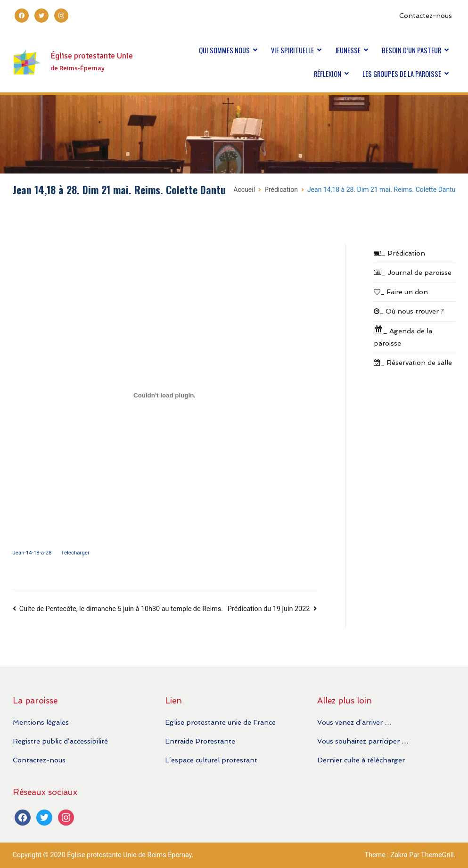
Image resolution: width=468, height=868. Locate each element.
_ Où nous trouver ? (409, 311)
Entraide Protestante (200, 741)
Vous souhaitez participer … (363, 741)
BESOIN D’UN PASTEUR (411, 50)
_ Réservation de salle (413, 362)
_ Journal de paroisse (413, 272)
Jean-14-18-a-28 (32, 553)
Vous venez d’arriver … (354, 722)
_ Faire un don (401, 292)
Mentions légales (41, 722)
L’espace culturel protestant (211, 760)
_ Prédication (399, 253)
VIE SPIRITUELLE (292, 50)
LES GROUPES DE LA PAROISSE (402, 74)
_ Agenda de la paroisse (403, 336)
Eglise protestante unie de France (220, 722)
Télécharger (75, 553)
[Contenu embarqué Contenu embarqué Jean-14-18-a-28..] (165, 395)
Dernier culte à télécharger (361, 760)
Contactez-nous (426, 15)
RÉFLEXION (328, 74)
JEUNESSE (348, 50)
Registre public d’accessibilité (60, 741)
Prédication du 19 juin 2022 (269, 609)
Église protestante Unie (92, 56)
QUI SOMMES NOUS (224, 50)
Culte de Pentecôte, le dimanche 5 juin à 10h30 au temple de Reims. (121, 609)
